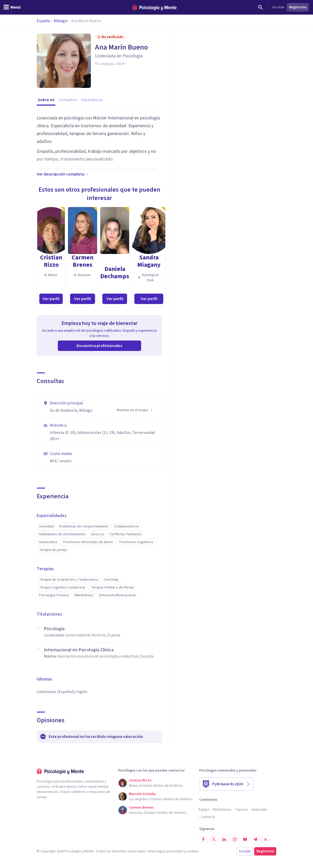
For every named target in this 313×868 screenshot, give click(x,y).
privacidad (175, 851)
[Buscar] (260, 7)
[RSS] (266, 839)
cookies (192, 851)
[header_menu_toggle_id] (12, 7)
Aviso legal (156, 851)
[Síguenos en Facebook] (203, 839)
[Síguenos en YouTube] (245, 839)
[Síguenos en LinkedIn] (224, 839)
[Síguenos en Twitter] (214, 839)
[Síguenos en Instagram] (235, 839)
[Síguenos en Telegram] (255, 839)
